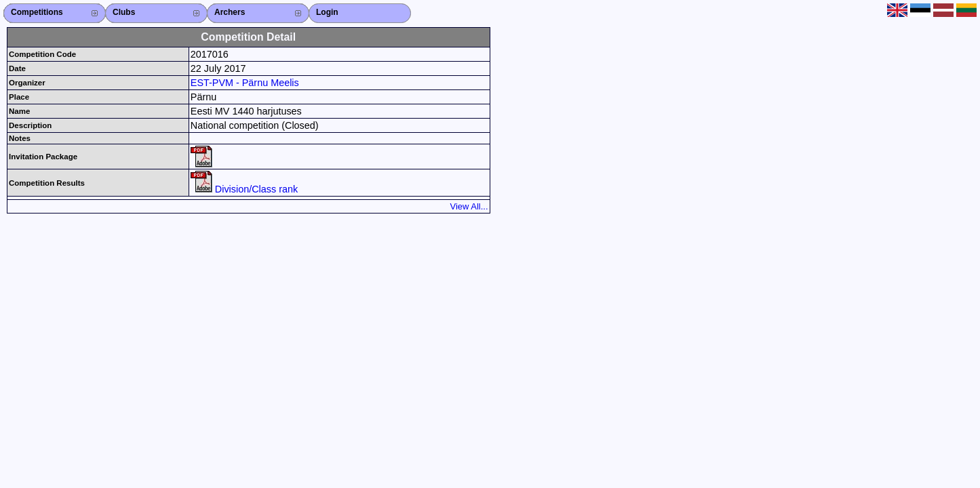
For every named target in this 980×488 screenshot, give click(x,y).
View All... (469, 206)
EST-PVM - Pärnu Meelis (245, 83)
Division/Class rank (244, 189)
